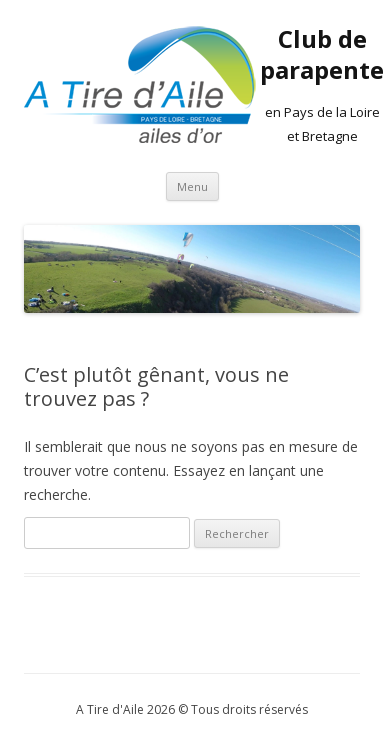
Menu (192, 186)
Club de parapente (322, 55)
